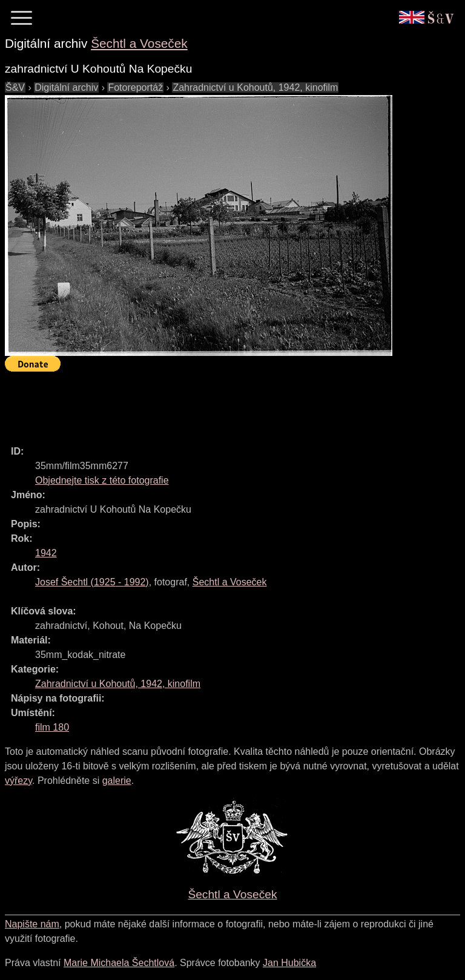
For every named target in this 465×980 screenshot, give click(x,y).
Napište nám (32, 924)
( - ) (92, 582)
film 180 (52, 727)
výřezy (18, 781)
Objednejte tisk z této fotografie (102, 480)
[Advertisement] (225, 403)
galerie (117, 781)
